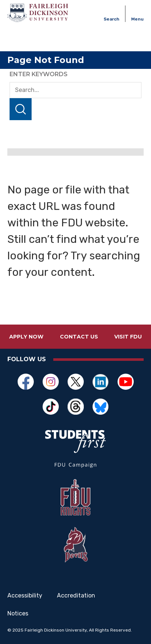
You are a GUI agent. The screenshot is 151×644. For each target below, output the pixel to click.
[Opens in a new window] (26, 382)
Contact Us (79, 337)
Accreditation (76, 596)
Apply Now (26, 337)
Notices (18, 614)
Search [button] (112, 19)
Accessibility (25, 596)
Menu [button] (137, 19)
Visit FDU (128, 337)
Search (21, 109)
